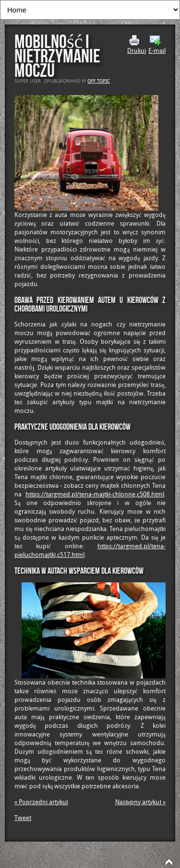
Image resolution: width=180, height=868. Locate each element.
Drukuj (137, 45)
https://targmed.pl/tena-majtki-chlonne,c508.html (95, 494)
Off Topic (99, 81)
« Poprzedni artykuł (41, 802)
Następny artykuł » (140, 802)
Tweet (23, 818)
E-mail (157, 45)
